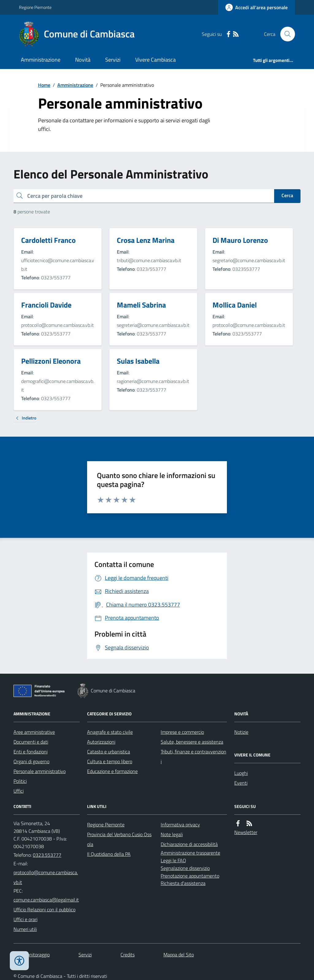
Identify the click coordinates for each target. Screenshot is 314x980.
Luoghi (241, 773)
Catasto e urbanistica (109, 752)
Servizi (113, 60)
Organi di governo (31, 761)
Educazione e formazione (112, 771)
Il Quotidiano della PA (109, 854)
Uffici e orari (25, 919)
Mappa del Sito (179, 955)
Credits (128, 955)
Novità (83, 60)
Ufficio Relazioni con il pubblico (44, 909)
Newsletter (246, 832)
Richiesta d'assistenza (183, 883)
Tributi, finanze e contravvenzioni (193, 756)
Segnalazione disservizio (185, 868)
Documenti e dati (31, 742)
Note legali (172, 834)
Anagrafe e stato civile (110, 732)
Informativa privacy (180, 825)
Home (44, 85)
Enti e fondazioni (31, 752)
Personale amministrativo (40, 771)
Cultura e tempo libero (110, 761)
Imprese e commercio (182, 732)
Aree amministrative (34, 732)
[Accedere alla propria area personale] (257, 7)
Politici (20, 781)
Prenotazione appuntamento (190, 876)
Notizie (241, 732)
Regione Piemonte (35, 7)
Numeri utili (25, 929)
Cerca (287, 195)
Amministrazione (41, 60)
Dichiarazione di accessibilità (189, 844)
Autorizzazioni (101, 742)
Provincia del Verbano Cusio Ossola (119, 839)
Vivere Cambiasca (155, 60)
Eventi (241, 783)
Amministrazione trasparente (190, 853)
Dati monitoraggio (32, 955)
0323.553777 (47, 855)
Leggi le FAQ (173, 860)
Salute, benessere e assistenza (192, 742)
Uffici (19, 791)
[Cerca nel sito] (285, 34)
